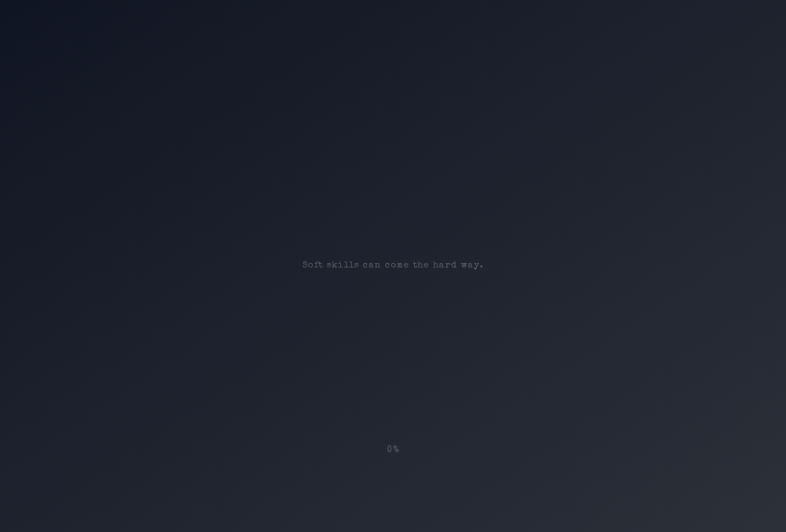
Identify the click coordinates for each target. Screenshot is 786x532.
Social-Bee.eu (372, 506)
